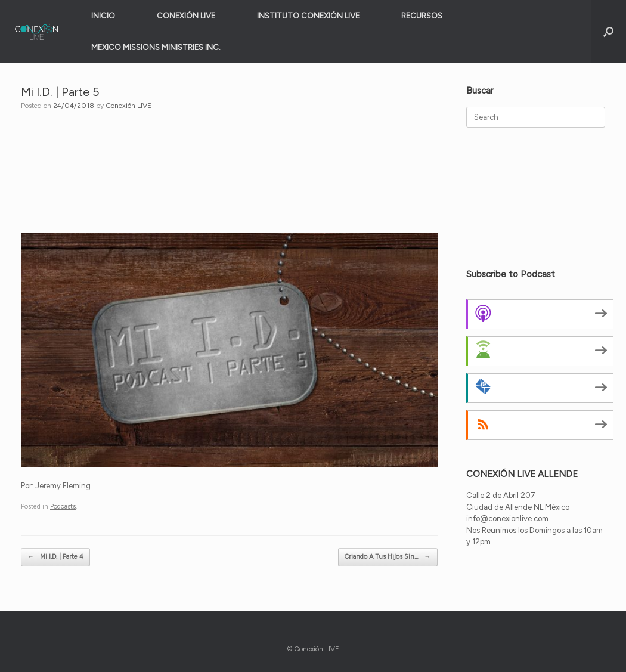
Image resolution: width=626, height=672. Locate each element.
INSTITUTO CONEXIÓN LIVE (308, 16)
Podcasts (63, 507)
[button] (608, 32)
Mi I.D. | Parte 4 (55, 557)
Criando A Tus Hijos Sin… (388, 557)
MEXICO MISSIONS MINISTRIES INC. (156, 47)
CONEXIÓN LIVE (186, 16)
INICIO (103, 16)
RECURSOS (422, 16)
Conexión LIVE (128, 106)
